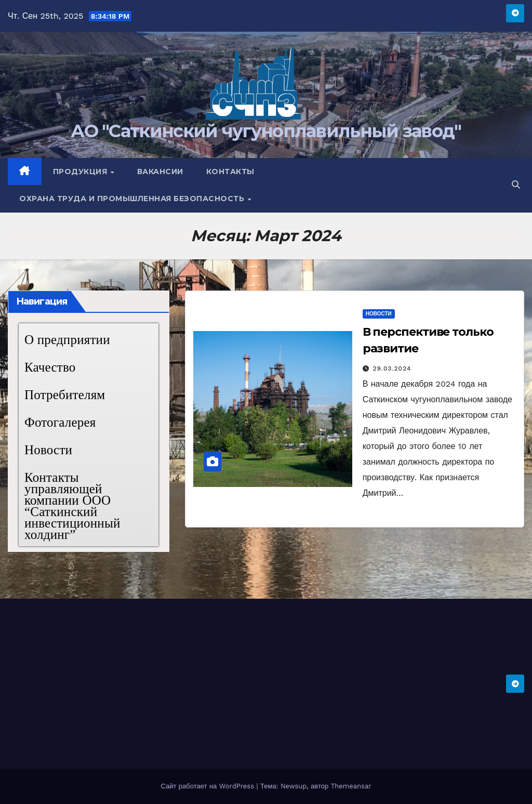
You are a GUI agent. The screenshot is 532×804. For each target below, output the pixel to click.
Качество (50, 367)
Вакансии (160, 172)
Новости (48, 450)
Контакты (230, 172)
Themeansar (351, 786)
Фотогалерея (60, 422)
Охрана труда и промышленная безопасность (133, 199)
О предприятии (67, 340)
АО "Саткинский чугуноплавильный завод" (266, 131)
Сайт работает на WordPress (208, 786)
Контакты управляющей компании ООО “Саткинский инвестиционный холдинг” (72, 506)
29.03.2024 (392, 368)
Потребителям (65, 395)
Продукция (81, 172)
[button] (516, 185)
